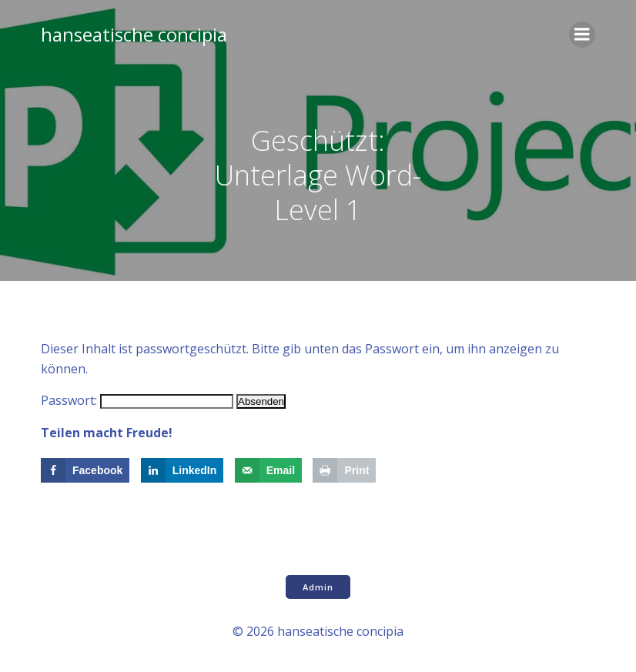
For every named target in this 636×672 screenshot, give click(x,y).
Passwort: (137, 400)
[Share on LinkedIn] (182, 470)
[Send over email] (268, 470)
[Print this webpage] (344, 470)
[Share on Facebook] (85, 470)
